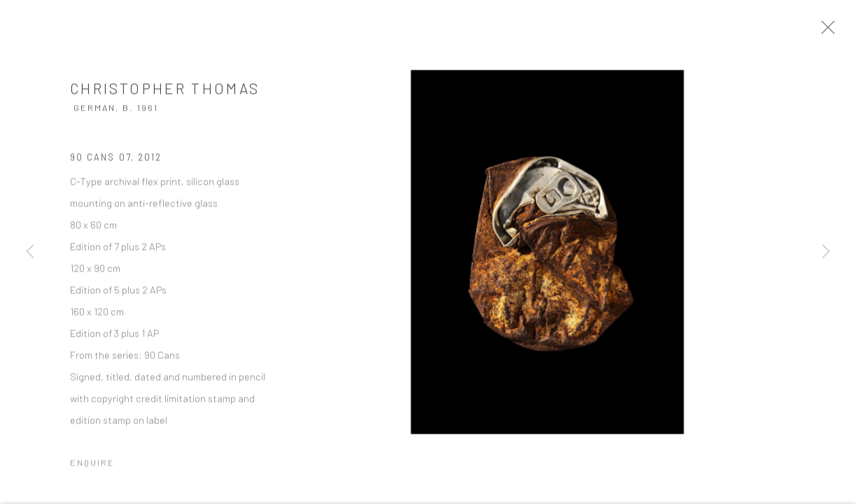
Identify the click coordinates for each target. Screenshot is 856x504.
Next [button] (826, 252)
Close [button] (831, 31)
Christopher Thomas (165, 92)
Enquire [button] (92, 467)
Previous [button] (30, 252)
